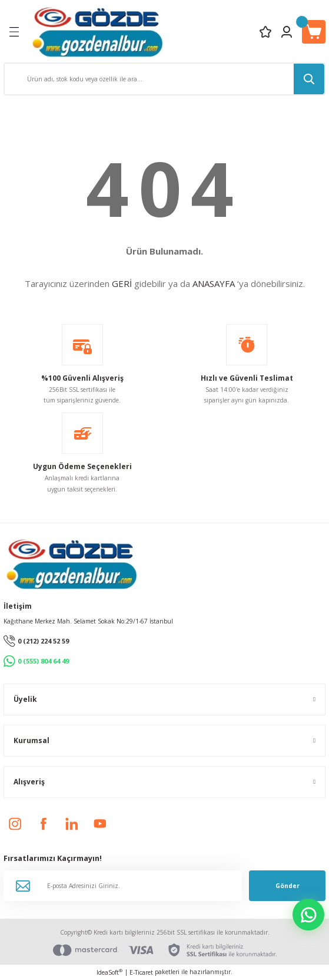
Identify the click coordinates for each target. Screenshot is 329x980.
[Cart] (314, 32)
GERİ (122, 283)
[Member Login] (287, 32)
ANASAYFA (214, 283)
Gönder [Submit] (288, 886)
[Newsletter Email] (123, 886)
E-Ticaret (141, 972)
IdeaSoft (109, 972)
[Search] (164, 79)
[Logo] (97, 32)
